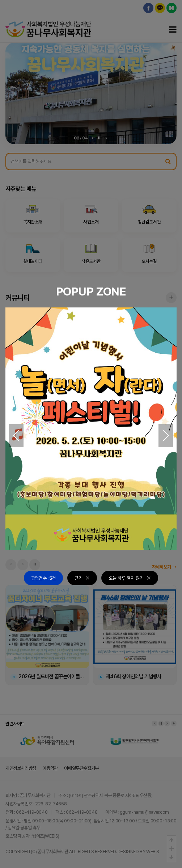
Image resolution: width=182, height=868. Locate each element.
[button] (16, 436)
